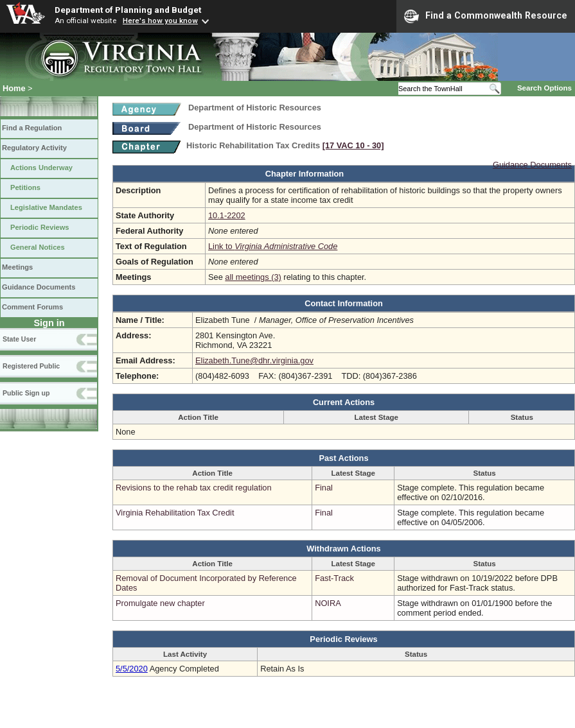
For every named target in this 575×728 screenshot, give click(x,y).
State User (19, 339)
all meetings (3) (253, 277)
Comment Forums (32, 307)
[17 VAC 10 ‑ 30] (353, 145)
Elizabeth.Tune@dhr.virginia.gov (254, 360)
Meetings (17, 267)
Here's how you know (160, 21)
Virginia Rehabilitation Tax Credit (175, 513)
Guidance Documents (39, 287)
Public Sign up (26, 393)
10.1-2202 (227, 215)
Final (324, 488)
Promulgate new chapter (160, 603)
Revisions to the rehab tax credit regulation (194, 488)
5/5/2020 (132, 669)
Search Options (544, 88)
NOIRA (328, 603)
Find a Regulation (32, 128)
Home (14, 88)
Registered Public (31, 366)
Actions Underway (41, 168)
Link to (273, 246)
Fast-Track (334, 578)
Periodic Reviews (40, 227)
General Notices (38, 247)
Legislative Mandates (46, 207)
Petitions (25, 187)
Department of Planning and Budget (128, 10)
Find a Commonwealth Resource (486, 16)
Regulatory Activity (34, 148)
